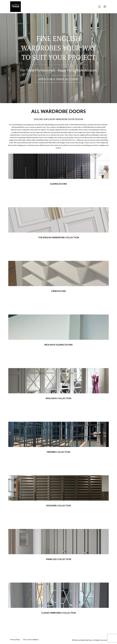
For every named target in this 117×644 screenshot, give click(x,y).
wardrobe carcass (45, 135)
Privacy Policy (15, 640)
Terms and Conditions (31, 640)
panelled (87, 132)
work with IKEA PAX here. (67, 140)
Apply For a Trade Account (59, 79)
